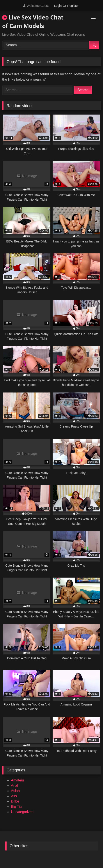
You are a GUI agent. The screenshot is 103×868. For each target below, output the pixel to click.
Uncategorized (22, 812)
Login (58, 6)
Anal (14, 786)
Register (73, 6)
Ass (14, 796)
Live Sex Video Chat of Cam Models (33, 22)
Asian (15, 791)
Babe (15, 801)
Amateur (18, 780)
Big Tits (17, 807)
